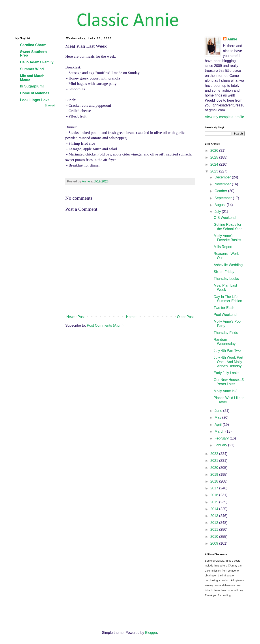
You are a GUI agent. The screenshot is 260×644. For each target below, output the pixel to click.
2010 (215, 537)
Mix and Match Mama (32, 78)
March (220, 431)
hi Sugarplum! (32, 86)
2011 (215, 529)
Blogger (151, 633)
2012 (215, 523)
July (218, 212)
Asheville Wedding (228, 265)
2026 (215, 151)
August (221, 205)
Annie (232, 39)
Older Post (185, 317)
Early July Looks (227, 373)
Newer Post (76, 317)
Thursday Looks (226, 279)
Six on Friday (224, 272)
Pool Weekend (225, 315)
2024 (215, 164)
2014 (215, 509)
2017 (215, 488)
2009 (215, 543)
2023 (215, 171)
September (224, 198)
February (222, 438)
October (221, 191)
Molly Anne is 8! (226, 391)
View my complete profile (224, 117)
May (218, 418)
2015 (215, 502)
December (223, 177)
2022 (215, 454)
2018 (215, 481)
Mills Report (223, 247)
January (221, 445)
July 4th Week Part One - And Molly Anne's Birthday (228, 362)
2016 (215, 495)
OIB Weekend (225, 218)
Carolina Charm (33, 45)
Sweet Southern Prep (33, 54)
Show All (50, 106)
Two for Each (224, 308)
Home (131, 317)
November (223, 184)
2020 (215, 468)
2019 (215, 474)
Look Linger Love (35, 100)
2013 (215, 516)
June (219, 411)
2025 (215, 157)
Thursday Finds (226, 333)
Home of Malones (35, 93)
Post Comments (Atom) (105, 325)
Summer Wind (32, 69)
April (219, 425)
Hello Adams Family (37, 62)
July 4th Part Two (227, 351)
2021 (215, 461)
